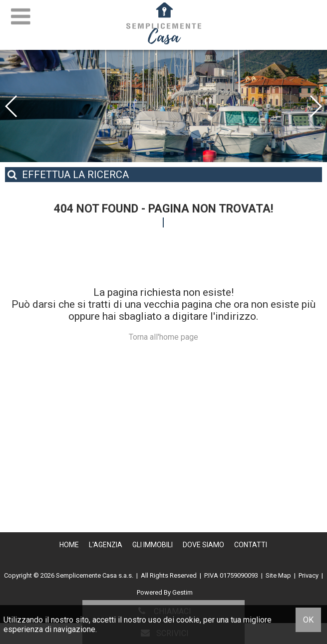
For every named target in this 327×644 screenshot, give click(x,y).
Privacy (309, 575)
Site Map (278, 575)
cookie (188, 620)
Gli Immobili (153, 545)
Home (69, 545)
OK (308, 620)
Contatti (251, 545)
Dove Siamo (203, 545)
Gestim (182, 592)
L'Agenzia (106, 545)
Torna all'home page (163, 337)
